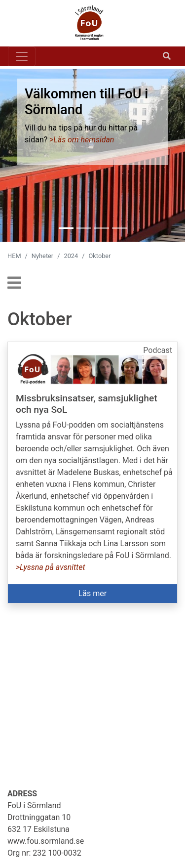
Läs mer (92, 593)
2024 (71, 256)
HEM (14, 256)
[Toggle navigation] (22, 56)
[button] (92, 473)
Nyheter (42, 256)
